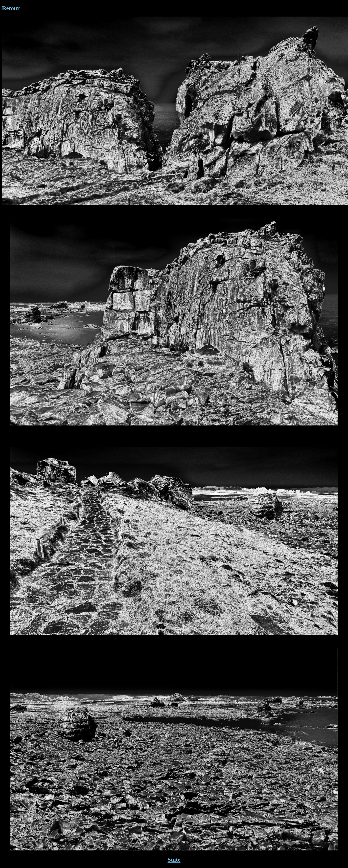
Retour (11, 8)
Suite (174, 860)
